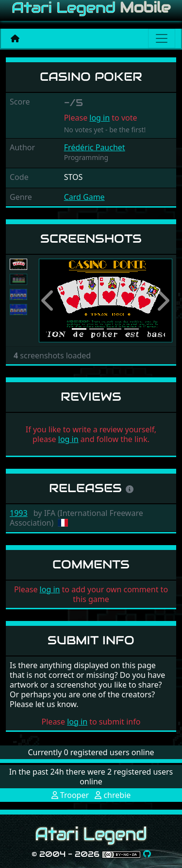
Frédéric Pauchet (95, 147)
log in (99, 118)
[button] (49, 301)
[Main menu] (162, 38)
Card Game (84, 197)
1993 (19, 513)
